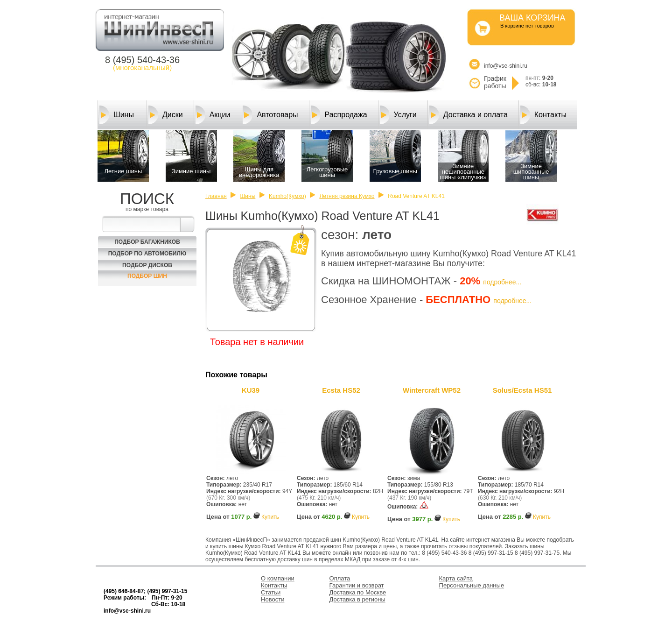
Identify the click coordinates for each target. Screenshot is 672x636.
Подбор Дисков (147, 265)
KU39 (251, 390)
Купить (270, 517)
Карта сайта (456, 578)
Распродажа (339, 115)
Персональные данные (472, 585)
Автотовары (270, 115)
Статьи (271, 592)
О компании (278, 578)
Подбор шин (147, 276)
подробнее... (502, 282)
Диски (166, 115)
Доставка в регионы (357, 599)
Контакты (543, 115)
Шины (117, 115)
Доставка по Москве (358, 592)
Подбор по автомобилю (147, 254)
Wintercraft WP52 (432, 390)
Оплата (340, 578)
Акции (213, 115)
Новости (273, 599)
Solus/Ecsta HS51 (522, 390)
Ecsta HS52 (341, 390)
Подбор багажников (147, 242)
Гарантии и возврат (357, 585)
